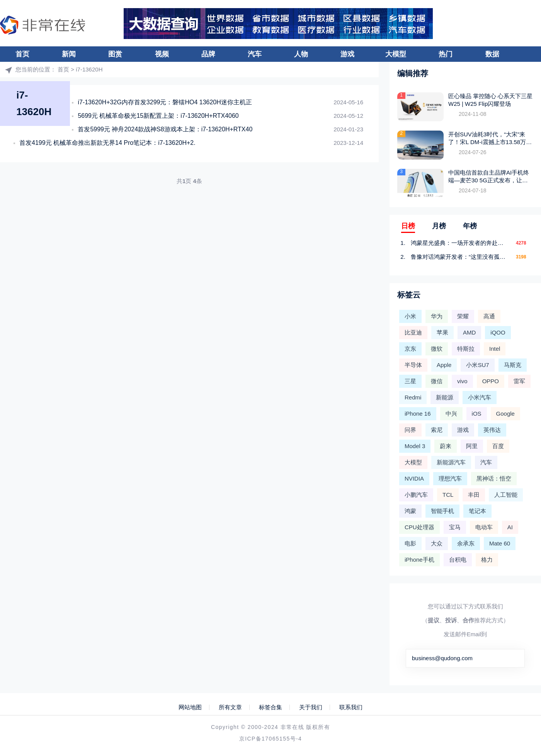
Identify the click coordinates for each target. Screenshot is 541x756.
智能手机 (442, 511)
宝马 (455, 527)
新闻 (69, 54)
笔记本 (477, 511)
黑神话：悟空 (494, 478)
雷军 (519, 381)
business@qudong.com (442, 658)
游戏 (347, 54)
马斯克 (513, 365)
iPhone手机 (419, 560)
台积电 (458, 560)
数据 (492, 54)
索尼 (437, 430)
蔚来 (446, 446)
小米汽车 (480, 397)
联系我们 (351, 707)
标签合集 (270, 707)
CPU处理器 (419, 527)
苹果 (442, 332)
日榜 (408, 226)
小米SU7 (477, 365)
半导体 (413, 365)
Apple (444, 365)
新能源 (445, 397)
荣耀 (463, 316)
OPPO (491, 381)
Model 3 (415, 446)
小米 (410, 316)
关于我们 (311, 707)
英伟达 (492, 430)
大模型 (396, 54)
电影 (410, 543)
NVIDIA (414, 478)
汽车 (255, 54)
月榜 (439, 226)
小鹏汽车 (416, 495)
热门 (446, 54)
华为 (437, 316)
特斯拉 (466, 349)
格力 (487, 560)
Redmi (413, 397)
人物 (301, 54)
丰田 (474, 495)
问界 (410, 430)
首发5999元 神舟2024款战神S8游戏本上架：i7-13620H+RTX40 (165, 129)
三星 (410, 381)
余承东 (466, 543)
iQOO (498, 332)
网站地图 (190, 707)
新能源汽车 (451, 462)
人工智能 (506, 495)
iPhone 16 (418, 414)
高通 (489, 316)
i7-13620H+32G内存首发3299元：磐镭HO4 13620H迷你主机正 (165, 102)
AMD (469, 332)
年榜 (470, 226)
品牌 (208, 54)
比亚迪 (413, 332)
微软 (437, 349)
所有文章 (230, 707)
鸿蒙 (410, 511)
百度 (498, 446)
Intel (495, 349)
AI (510, 527)
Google (505, 414)
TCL (448, 495)
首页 (22, 54)
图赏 (115, 54)
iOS (477, 414)
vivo (462, 381)
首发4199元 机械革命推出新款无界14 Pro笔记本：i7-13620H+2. (107, 143)
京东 (410, 349)
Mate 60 (500, 543)
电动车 (484, 527)
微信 (437, 381)
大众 (437, 543)
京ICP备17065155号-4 (270, 739)
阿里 (472, 446)
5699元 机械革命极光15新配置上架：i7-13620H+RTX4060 (158, 116)
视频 (162, 54)
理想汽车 (450, 478)
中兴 (451, 414)
